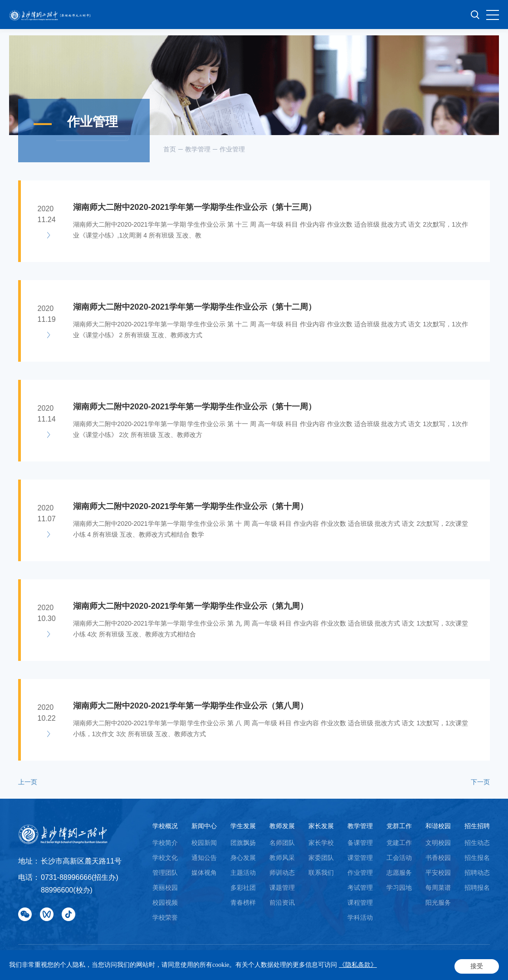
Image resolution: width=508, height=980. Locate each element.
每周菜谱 (438, 888)
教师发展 (282, 826)
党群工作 (399, 826)
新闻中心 (204, 826)
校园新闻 (204, 843)
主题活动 (243, 873)
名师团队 (282, 843)
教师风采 (282, 858)
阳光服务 (438, 902)
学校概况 (165, 826)
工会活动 (399, 858)
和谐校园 (438, 826)
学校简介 (165, 843)
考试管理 (360, 888)
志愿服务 (399, 873)
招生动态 (477, 843)
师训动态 (282, 873)
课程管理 (360, 902)
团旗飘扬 (243, 843)
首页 (170, 149)
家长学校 (321, 843)
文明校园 (438, 843)
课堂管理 (360, 858)
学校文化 (165, 858)
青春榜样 (243, 902)
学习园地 (399, 888)
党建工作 (399, 843)
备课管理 (360, 843)
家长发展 (321, 826)
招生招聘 (477, 826)
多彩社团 (243, 888)
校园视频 (165, 902)
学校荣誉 (165, 917)
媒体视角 (204, 873)
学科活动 (360, 917)
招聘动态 (477, 873)
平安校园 (438, 873)
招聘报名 (477, 888)
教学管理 (198, 149)
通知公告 (204, 858)
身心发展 (243, 858)
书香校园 (438, 858)
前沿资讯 (282, 902)
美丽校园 (165, 888)
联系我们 (321, 873)
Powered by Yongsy (46, 967)
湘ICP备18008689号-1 (269, 957)
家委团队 (321, 858)
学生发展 (243, 826)
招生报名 (477, 858)
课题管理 (282, 888)
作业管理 (232, 149)
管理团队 (165, 873)
